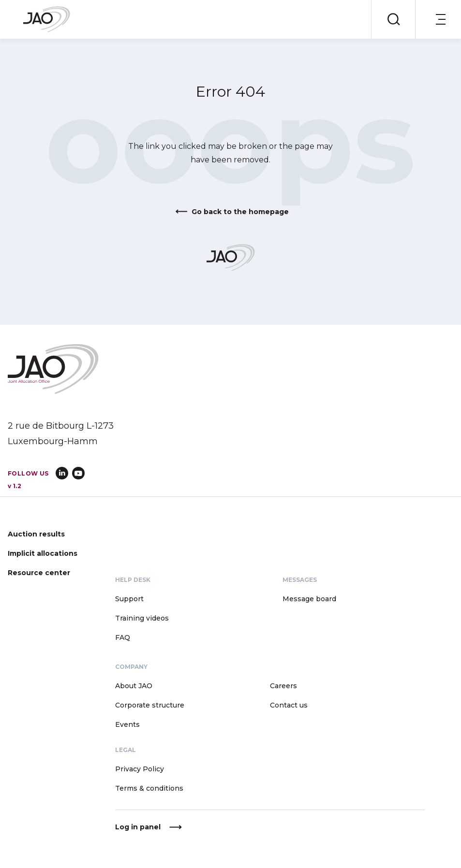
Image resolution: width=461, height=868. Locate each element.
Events (127, 724)
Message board (309, 599)
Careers (283, 686)
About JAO (134, 686)
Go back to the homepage (240, 212)
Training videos (142, 618)
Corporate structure (150, 705)
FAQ (123, 637)
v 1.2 (15, 486)
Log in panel (138, 827)
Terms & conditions (149, 788)
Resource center (39, 573)
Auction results (36, 534)
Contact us (289, 705)
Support (129, 599)
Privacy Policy (140, 769)
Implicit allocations (43, 553)
